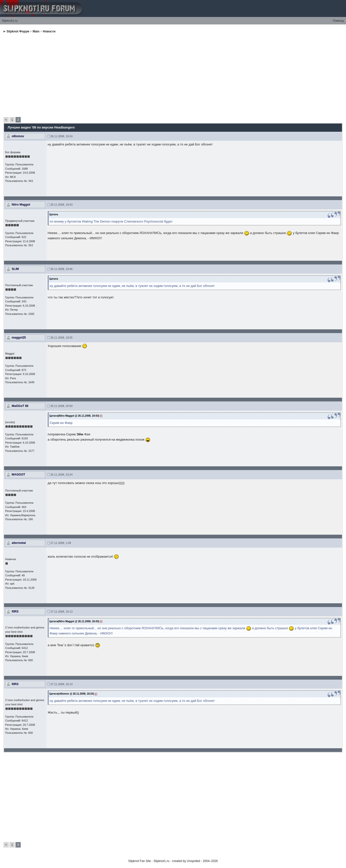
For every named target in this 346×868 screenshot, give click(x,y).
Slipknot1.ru (10, 21)
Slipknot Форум (18, 31)
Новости (49, 31)
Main (36, 31)
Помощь (339, 21)
